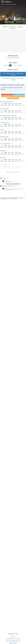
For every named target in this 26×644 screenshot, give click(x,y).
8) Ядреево (3, 151)
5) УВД (2, 130)
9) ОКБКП (3, 158)
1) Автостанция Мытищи (7, 102)
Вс (21, 65)
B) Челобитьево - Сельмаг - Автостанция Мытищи (13, 79)
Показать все (22, 105)
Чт (13, 65)
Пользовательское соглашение (13, 639)
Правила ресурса (13, 643)
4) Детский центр (5, 123)
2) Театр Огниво (5, 109)
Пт (16, 65)
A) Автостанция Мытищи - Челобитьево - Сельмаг (13, 74)
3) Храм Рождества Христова (8, 116)
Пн (5, 65)
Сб (19, 65)
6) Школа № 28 (4, 137)
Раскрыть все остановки (13, 172)
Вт (7, 65)
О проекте (13, 637)
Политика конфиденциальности (13, 641)
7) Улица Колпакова (6, 144)
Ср (10, 65)
